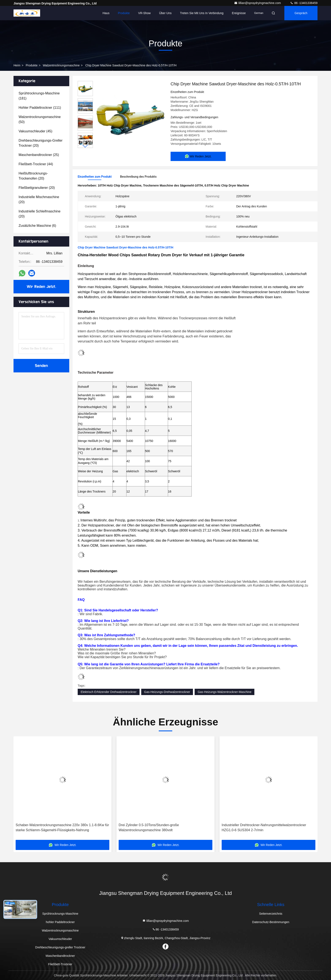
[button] (85, 146)
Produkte (124, 13)
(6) (37, 226)
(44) (36, 164)
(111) (40, 108)
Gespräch (301, 13)
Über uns (165, 13)
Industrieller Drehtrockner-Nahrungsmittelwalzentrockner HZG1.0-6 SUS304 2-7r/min (264, 828)
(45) (35, 131)
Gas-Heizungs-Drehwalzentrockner (167, 692)
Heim (17, 65)
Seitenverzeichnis (271, 914)
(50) (40, 119)
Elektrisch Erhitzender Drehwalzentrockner (109, 692)
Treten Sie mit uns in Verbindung (202, 13)
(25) (39, 155)
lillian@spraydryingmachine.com (258, 3)
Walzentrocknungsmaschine (61, 65)
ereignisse (239, 13)
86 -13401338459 (304, 3)
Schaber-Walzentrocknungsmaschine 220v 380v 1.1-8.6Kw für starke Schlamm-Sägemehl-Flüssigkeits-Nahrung (62, 828)
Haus (106, 13)
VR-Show (144, 13)
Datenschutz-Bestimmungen (271, 922)
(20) (41, 143)
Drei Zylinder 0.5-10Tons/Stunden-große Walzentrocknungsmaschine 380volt (149, 828)
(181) (39, 96)
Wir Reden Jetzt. (41, 287)
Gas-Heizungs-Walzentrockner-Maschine (225, 692)
